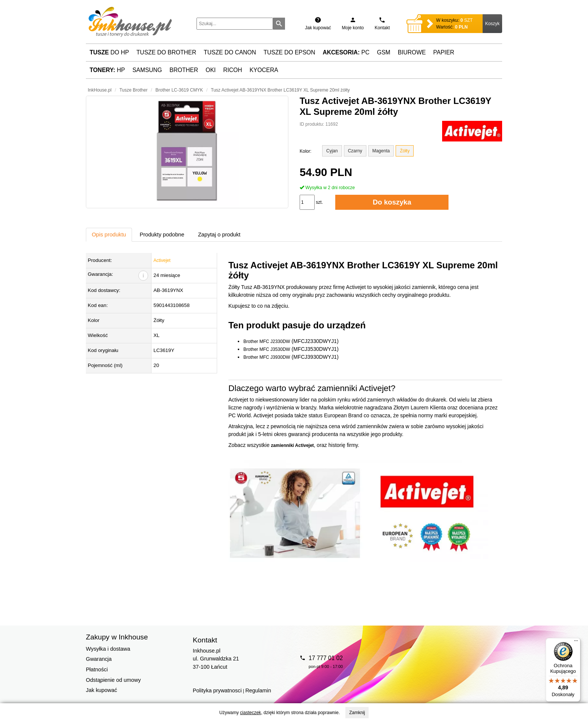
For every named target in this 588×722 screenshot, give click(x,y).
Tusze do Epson (289, 52)
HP (107, 70)
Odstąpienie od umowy (113, 680)
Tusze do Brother (166, 52)
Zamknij (357, 713)
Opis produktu (109, 235)
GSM (384, 52)
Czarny (355, 151)
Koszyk (493, 24)
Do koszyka (392, 202)
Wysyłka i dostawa (108, 649)
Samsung (147, 70)
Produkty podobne (162, 235)
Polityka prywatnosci (217, 690)
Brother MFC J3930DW (267, 357)
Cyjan (332, 151)
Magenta (381, 151)
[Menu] (576, 642)
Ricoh (232, 70)
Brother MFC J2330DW (267, 341)
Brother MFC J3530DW (267, 349)
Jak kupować (101, 690)
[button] (187, 152)
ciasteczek (250, 713)
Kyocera (264, 70)
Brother (184, 70)
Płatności (97, 669)
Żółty (405, 151)
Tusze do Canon (230, 52)
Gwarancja (99, 659)
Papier (444, 52)
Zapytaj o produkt (219, 235)
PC (346, 52)
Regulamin (258, 690)
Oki (211, 70)
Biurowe (412, 52)
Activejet (162, 260)
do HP (109, 52)
